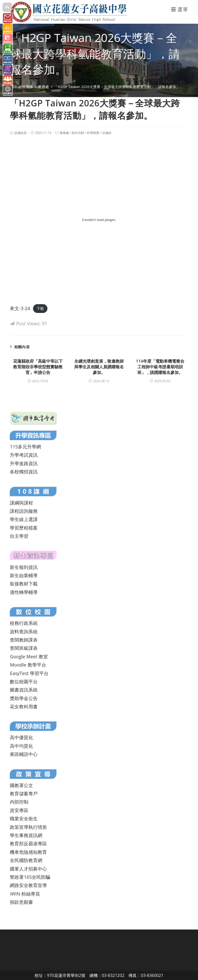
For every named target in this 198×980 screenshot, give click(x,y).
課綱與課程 (21, 503)
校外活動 (78, 133)
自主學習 (19, 536)
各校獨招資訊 (24, 472)
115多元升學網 (25, 447)
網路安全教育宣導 (28, 885)
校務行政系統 (24, 623)
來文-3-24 (20, 308)
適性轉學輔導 (24, 592)
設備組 (107, 133)
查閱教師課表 (24, 640)
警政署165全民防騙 (30, 877)
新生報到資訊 (24, 567)
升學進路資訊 (24, 463)
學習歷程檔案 (24, 528)
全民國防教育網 (26, 860)
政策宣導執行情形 (28, 827)
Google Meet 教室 (29, 657)
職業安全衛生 (24, 819)
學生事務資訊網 (26, 835)
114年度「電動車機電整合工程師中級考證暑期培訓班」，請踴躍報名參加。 (160, 367)
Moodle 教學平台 (28, 665)
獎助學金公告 (24, 698)
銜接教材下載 (24, 584)
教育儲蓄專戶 (24, 794)
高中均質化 (21, 746)
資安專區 (19, 810)
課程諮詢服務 (24, 511)
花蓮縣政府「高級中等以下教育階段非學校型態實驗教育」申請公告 (38, 367)
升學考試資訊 (24, 455)
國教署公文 (21, 785)
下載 (40, 309)
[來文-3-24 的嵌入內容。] (99, 220)
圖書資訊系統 (24, 690)
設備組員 (20, 133)
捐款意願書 (21, 902)
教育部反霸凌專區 (28, 843)
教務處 (64, 133)
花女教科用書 (24, 706)
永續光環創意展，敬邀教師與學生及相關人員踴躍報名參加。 (99, 367)
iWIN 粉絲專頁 (25, 894)
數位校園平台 (24, 681)
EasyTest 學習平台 (29, 673)
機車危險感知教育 (28, 852)
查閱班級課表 (24, 648)
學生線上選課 (24, 519)
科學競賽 (93, 133)
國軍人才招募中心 (28, 869)
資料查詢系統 (24, 632)
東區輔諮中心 (24, 754)
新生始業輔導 (24, 575)
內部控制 (19, 802)
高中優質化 (21, 737)
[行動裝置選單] (180, 9)
